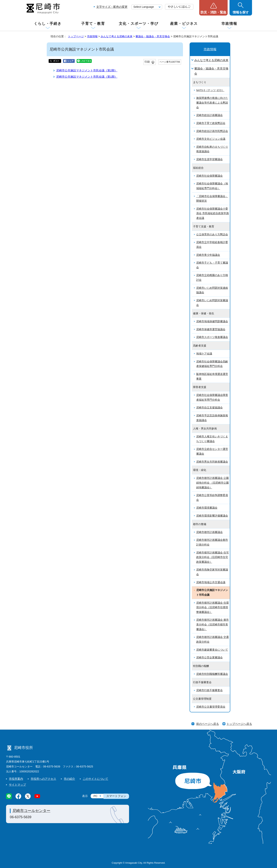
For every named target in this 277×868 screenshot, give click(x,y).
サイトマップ (17, 785)
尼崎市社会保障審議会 (209, 176)
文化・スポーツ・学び (139, 24)
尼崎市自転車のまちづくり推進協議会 (212, 149)
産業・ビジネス (184, 24)
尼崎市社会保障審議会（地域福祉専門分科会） (212, 186)
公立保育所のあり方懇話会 (212, 235)
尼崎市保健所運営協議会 (211, 329)
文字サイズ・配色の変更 (112, 7)
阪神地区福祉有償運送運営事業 (212, 376)
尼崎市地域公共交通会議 (211, 582)
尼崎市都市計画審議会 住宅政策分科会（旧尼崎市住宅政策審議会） (212, 557)
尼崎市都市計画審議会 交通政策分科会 (212, 639)
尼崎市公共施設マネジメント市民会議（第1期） (87, 77)
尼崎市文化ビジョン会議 (211, 139)
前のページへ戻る (208, 724)
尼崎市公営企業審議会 (209, 658)
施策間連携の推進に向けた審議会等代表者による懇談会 (212, 103)
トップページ (76, 36)
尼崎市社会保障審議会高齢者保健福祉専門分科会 (212, 364)
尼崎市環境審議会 (207, 508)
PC (95, 796)
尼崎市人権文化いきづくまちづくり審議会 (212, 439)
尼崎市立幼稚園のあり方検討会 (212, 278)
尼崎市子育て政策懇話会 (211, 123)
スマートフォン (116, 796)
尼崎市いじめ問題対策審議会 (212, 303)
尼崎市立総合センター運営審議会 (212, 451)
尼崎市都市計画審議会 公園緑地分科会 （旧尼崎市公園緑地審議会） (212, 483)
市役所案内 (16, 779)
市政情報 (229, 24)
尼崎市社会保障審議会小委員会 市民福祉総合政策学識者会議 (212, 213)
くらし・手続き (48, 24)
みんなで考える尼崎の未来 (117, 36)
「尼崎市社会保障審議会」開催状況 (212, 199)
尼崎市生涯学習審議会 (209, 159)
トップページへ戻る (239, 724)
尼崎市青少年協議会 (208, 255)
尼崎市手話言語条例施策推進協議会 (212, 418)
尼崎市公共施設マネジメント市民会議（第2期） (87, 70)
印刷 (147, 62)
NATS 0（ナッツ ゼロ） (210, 90)
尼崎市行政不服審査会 (209, 690)
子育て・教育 (93, 24)
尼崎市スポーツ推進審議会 (212, 337)
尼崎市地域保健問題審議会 (212, 321)
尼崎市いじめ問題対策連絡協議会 (212, 290)
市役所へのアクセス (43, 779)
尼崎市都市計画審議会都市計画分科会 (212, 542)
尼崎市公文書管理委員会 (211, 707)
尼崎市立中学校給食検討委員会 (212, 245)
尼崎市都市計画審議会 (209, 532)
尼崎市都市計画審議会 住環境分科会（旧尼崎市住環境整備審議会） (212, 607)
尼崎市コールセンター (31, 811)
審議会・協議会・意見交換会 (153, 36)
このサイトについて (95, 779)
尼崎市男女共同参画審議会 (212, 462)
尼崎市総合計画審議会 (209, 115)
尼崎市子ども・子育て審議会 (212, 265)
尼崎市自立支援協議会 (209, 408)
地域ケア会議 (204, 354)
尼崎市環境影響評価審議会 (212, 516)
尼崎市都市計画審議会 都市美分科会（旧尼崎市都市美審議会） (212, 624)
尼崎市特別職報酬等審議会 (212, 674)
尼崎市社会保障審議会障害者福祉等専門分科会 (212, 397)
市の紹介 (69, 779)
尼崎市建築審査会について (212, 650)
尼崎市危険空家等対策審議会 (212, 572)
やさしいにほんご (179, 7)
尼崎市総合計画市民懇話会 (212, 131)
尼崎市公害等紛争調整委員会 (212, 498)
